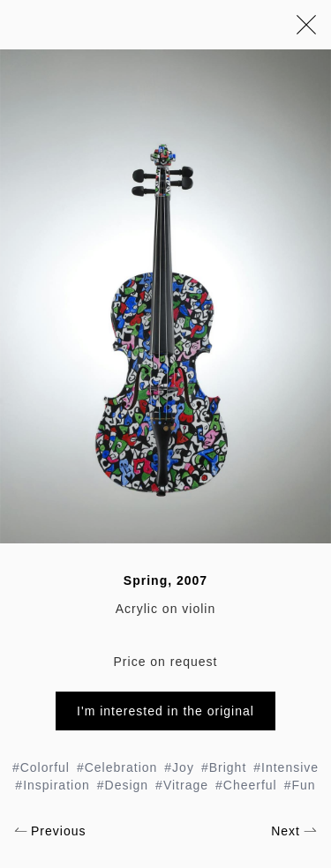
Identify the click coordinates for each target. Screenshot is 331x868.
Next (294, 831)
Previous (50, 831)
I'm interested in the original (165, 711)
